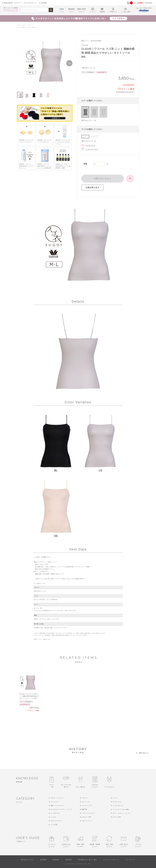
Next (69, 63)
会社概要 (43, 860)
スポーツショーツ (87, 821)
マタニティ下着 (86, 817)
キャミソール (86, 802)
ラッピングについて (92, 149)
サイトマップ (130, 860)
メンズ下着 (54, 825)
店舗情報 (68, 860)
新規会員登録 (8, 3)
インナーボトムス (118, 806)
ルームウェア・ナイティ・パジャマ (61, 809)
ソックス (53, 817)
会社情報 (44, 3)
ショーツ (115, 798)
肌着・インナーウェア (57, 806)
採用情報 (56, 860)
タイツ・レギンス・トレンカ (121, 813)
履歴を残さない (144, 753)
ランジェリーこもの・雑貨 (121, 809)
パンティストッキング (88, 813)
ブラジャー (85, 798)
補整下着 (84, 809)
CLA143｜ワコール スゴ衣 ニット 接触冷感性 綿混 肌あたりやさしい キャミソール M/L (29, 696)
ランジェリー (55, 802)
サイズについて (90, 145)
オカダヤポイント (31, 3)
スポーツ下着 (117, 817)
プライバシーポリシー (111, 860)
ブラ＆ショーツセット (57, 798)
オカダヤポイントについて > (125, 92)
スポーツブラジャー (57, 821)
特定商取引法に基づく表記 (87, 860)
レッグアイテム (55, 813)
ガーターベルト (117, 802)
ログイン (19, 3)
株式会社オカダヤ (28, 860)
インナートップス (87, 806)
